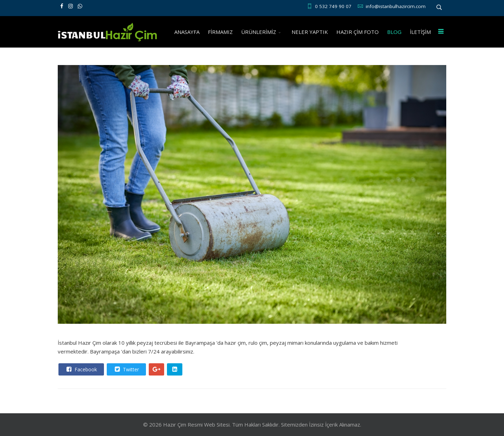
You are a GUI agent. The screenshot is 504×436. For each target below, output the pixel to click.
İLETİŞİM (420, 32)
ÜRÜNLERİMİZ (259, 32)
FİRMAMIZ (220, 32)
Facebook (81, 369)
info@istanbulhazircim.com (396, 6)
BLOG (394, 32)
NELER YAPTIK (310, 32)
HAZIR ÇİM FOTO (358, 32)
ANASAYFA (187, 32)
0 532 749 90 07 (333, 6)
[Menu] (441, 32)
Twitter (126, 369)
